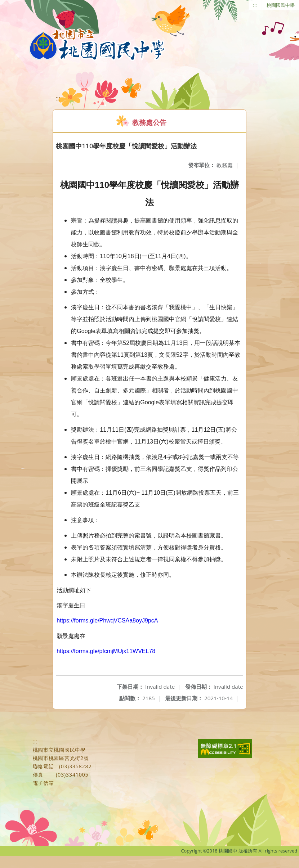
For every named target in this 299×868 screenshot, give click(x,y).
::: (255, 5)
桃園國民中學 (281, 5)
